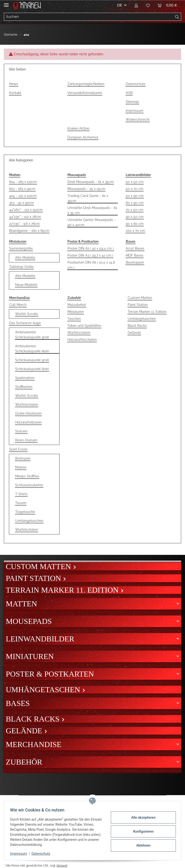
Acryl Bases (135, 248)
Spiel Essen (18, 449)
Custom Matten (140, 298)
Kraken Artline (78, 128)
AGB (129, 93)
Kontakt (15, 93)
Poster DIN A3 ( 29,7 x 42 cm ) (90, 255)
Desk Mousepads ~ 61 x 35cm (91, 182)
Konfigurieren (142, 831)
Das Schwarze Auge (25, 323)
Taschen (74, 319)
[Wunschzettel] (148, 5)
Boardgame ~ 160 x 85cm (29, 231)
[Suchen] (89, 17)
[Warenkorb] (167, 5)
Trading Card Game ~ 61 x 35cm (88, 198)
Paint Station (138, 305)
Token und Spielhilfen (84, 326)
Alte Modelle (25, 258)
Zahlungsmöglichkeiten (86, 84)
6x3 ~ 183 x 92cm (22, 189)
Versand (62, 865)
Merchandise (34, 744)
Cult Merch (18, 305)
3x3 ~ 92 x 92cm (21, 203)
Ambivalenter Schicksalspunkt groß (32, 335)
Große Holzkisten (28, 413)
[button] (136, 5)
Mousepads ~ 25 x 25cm (86, 189)
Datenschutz (136, 84)
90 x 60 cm (135, 224)
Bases (18, 703)
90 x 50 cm (135, 217)
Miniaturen (76, 312)
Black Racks (137, 326)
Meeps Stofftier (27, 476)
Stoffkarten (24, 387)
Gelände (134, 333)
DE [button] (120, 5)
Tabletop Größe (21, 267)
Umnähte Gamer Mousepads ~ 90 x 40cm (92, 222)
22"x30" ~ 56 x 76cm (24, 224)
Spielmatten (25, 378)
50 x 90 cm (135, 196)
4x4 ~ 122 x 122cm (23, 196)
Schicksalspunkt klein (32, 369)
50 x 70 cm (135, 189)
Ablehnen (142, 845)
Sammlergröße (21, 248)
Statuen (21, 431)
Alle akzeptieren (142, 817)
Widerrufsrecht (138, 120)
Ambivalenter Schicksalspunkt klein (32, 349)
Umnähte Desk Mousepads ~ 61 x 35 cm (92, 210)
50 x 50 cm (135, 182)
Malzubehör (77, 305)
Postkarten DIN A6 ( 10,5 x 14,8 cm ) (91, 265)
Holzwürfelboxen (28, 422)
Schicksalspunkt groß (32, 360)
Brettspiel (23, 458)
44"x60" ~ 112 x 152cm (26, 210)
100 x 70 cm (135, 231)
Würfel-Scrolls (27, 314)
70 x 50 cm (135, 210)
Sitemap (132, 102)
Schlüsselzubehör (29, 485)
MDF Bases (135, 255)
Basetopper (135, 262)
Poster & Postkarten (50, 674)
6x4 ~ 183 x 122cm (23, 182)
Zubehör (24, 762)
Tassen (21, 503)
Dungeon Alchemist (83, 137)
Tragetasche (25, 512)
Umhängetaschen (29, 521)
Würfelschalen (27, 405)
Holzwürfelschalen (82, 340)
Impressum (135, 111)
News (14, 84)
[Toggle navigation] (6, 3)
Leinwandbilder (40, 639)
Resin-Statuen (26, 440)
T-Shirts (21, 494)
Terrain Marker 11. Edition (147, 312)
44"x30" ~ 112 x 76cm (25, 217)
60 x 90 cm (135, 203)
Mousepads (29, 621)
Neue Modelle (26, 285)
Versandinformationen (85, 93)
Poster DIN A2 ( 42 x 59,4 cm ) (91, 248)
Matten (21, 467)
